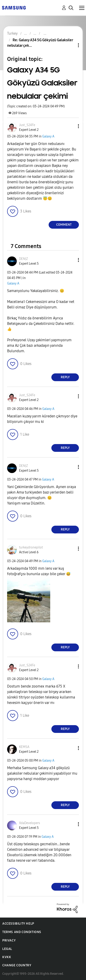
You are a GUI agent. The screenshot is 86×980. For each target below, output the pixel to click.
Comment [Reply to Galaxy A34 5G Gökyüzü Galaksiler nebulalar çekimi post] (64, 225)
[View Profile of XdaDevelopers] (29, 823)
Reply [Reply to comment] (65, 377)
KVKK (7, 957)
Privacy (9, 940)
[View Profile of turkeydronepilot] (31, 547)
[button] (71, 126)
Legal (7, 949)
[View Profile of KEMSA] (24, 747)
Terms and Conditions (22, 932)
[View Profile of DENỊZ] (24, 259)
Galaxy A (48, 136)
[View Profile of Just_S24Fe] (27, 125)
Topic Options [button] (71, 45)
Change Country (17, 965)
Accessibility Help (18, 924)
